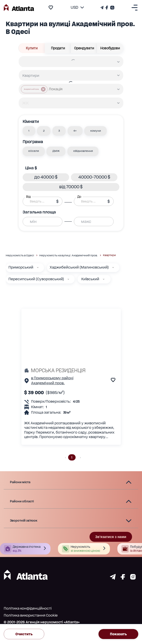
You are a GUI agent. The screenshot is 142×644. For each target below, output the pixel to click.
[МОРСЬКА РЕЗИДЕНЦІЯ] (71, 370)
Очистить (24, 634)
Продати (58, 48)
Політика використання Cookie (31, 615)
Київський (90, 279)
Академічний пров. (48, 383)
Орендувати (84, 48)
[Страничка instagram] (133, 578)
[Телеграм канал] (102, 8)
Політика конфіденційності (28, 608)
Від (28, 197)
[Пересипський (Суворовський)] (68, 279)
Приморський (21, 267)
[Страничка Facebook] (107, 8)
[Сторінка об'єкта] (27, 382)
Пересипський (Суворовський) (36, 279)
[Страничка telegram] (113, 578)
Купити (32, 48)
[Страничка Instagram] (112, 8)
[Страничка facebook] (123, 578)
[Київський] (104, 279)
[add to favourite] (51, 7)
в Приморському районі (52, 378)
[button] (29, 131)
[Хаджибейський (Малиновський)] (113, 268)
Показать (118, 634)
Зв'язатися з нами (111, 537)
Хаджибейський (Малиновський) (79, 267)
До (79, 197)
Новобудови (110, 48)
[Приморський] (38, 268)
